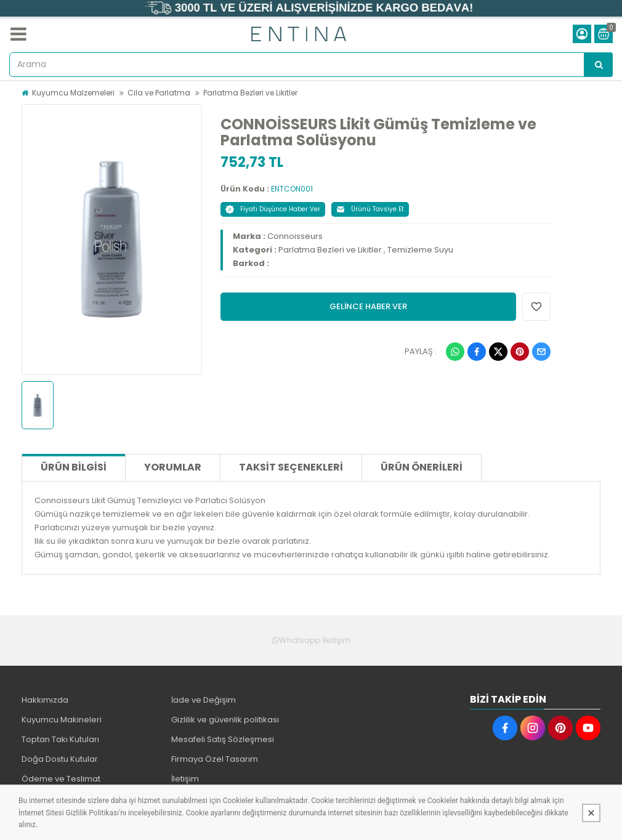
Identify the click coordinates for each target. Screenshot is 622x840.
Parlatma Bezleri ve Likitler (250, 93)
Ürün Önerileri (422, 467)
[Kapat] (591, 813)
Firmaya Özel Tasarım (215, 759)
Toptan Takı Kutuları (60, 739)
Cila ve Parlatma (159, 93)
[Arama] (599, 65)
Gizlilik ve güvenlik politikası (225, 720)
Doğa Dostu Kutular (60, 759)
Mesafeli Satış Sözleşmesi (223, 739)
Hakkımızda (45, 700)
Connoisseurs (295, 236)
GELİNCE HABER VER (368, 306)
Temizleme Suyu (420, 250)
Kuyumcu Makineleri (62, 720)
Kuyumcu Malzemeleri (73, 93)
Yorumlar (173, 467)
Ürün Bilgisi (74, 467)
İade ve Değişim (204, 700)
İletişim (185, 779)
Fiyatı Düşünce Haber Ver (273, 209)
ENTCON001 (292, 189)
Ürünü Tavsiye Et (370, 209)
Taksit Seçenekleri (291, 467)
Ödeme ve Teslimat (61, 779)
